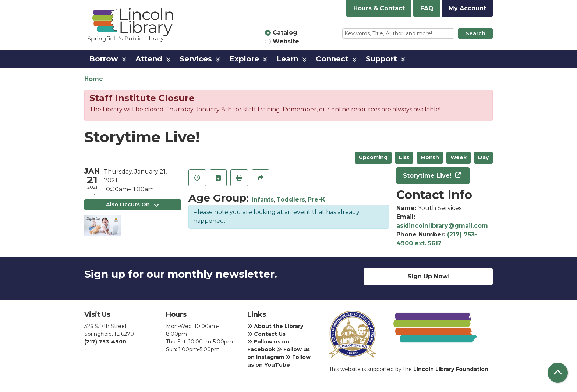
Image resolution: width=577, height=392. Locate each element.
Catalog (285, 33)
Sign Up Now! (429, 276)
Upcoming (373, 157)
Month (430, 157)
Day (483, 157)
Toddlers (291, 199)
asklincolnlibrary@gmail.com (442, 226)
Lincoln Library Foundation (451, 369)
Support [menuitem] (381, 59)
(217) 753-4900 (105, 342)
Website (286, 41)
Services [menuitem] (196, 59)
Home (94, 79)
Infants (263, 199)
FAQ (427, 8)
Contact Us (266, 334)
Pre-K (316, 199)
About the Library (275, 326)
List (404, 157)
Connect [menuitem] (332, 59)
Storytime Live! (428, 176)
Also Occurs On (132, 204)
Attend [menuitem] (149, 59)
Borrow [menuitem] (104, 59)
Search (475, 33)
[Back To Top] (558, 373)
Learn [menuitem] (287, 59)
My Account (467, 8)
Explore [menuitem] (244, 59)
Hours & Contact (379, 8)
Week (459, 157)
